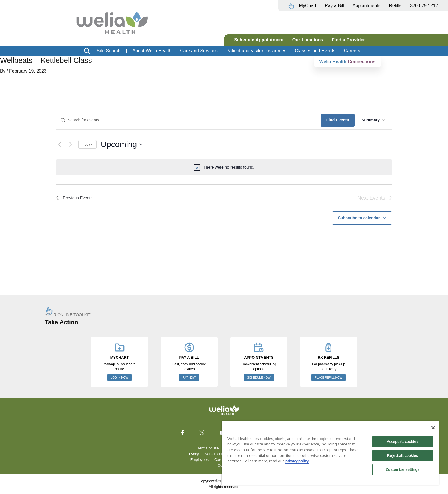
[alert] (224, 167)
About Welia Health (152, 51)
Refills (395, 6)
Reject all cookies (403, 455)
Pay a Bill (334, 6)
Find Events (338, 120)
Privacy (193, 454)
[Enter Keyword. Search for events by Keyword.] (188, 120)
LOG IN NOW (120, 378)
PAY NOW (189, 378)
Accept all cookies (403, 441)
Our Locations (308, 40)
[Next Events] (71, 144)
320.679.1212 (424, 6)
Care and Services (199, 51)
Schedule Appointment (259, 40)
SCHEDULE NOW (259, 378)
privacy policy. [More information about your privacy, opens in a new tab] (297, 461)
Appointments (367, 6)
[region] (330, 453)
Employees (199, 460)
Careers (352, 51)
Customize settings (403, 469)
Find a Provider (348, 40)
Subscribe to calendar (359, 218)
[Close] (433, 428)
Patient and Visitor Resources (256, 51)
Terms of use (208, 448)
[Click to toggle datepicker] (122, 144)
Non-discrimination (220, 454)
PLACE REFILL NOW (329, 378)
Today (87, 144)
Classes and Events (315, 51)
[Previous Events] (59, 144)
